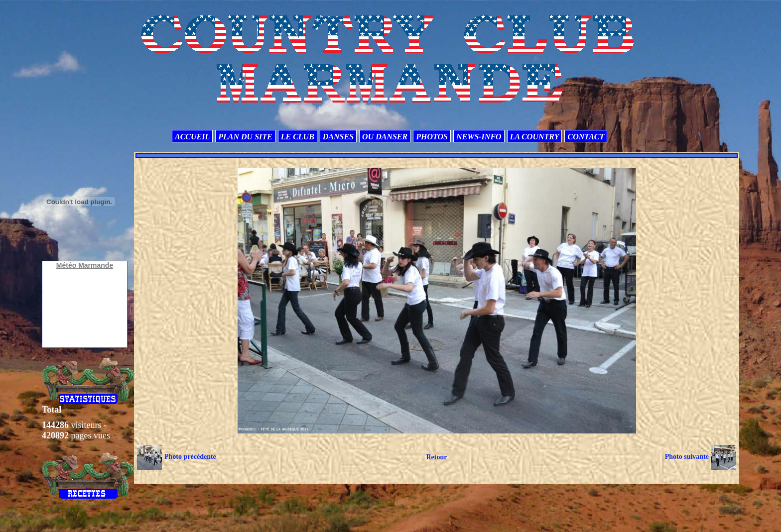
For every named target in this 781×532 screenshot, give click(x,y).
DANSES (338, 137)
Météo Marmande (85, 265)
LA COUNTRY (535, 137)
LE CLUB (298, 137)
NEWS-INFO (479, 137)
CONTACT (586, 137)
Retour (436, 457)
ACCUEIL (192, 137)
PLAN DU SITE (245, 137)
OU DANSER (385, 137)
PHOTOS (432, 137)
